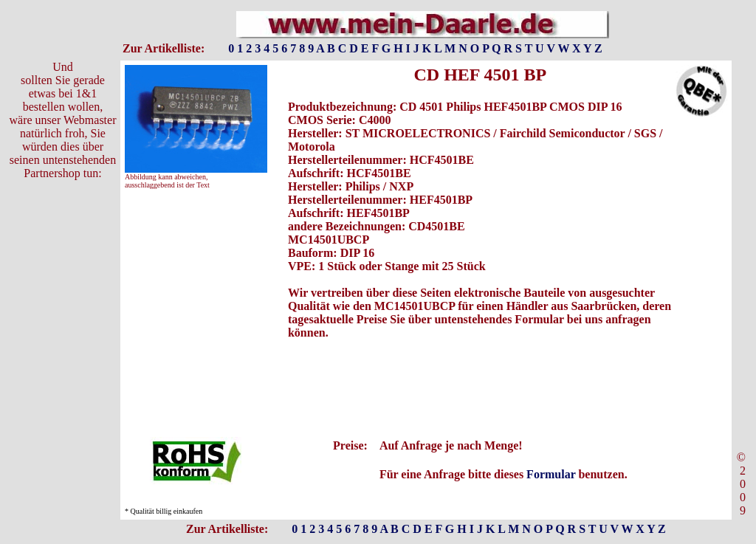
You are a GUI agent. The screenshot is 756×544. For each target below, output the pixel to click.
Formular (551, 474)
